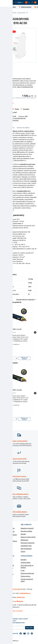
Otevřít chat (21, 597)
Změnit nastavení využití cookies (7, 575)
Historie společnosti (27, 573)
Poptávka (5, 571)
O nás (23, 570)
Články (23, 551)
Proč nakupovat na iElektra (27, 566)
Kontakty (24, 560)
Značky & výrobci (7, 568)
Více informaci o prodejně (14, 611)
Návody (4, 560)
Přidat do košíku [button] (24, 358)
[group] (19, 332)
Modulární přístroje (10, 541)
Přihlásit (29, 628)
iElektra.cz (6, 13)
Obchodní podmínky (28, 543)
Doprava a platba (26, 531)
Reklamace (24, 540)
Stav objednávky (26, 549)
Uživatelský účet (26, 546)
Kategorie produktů (27, 528)
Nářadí (6, 547)
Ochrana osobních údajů (27, 580)
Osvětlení (7, 544)
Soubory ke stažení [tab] (23, 128)
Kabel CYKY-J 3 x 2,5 (15, 390)
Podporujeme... (26, 576)
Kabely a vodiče (9, 528)
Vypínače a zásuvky (11, 535)
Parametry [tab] (11, 128)
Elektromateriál (9, 531)
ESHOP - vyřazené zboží (19, 13)
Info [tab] (4, 128)
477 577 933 (16, 589)
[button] (19, 2)
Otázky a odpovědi (8, 565)
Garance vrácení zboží (28, 537)
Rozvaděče (8, 538)
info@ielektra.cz (25, 593)
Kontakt (23, 534)
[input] (13, 358)
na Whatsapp (19, 601)
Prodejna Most (26, 562)
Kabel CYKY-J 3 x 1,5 (14, 329)
